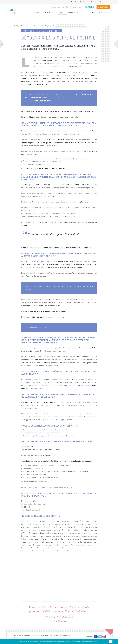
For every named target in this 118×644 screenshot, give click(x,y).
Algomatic (20, 638)
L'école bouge (91, 13)
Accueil (14, 635)
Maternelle (28, 13)
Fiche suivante (116, 44)
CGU (51, 635)
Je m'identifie (60, 621)
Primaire (38, 13)
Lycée (54, 13)
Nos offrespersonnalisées (103, 7)
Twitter (100, 637)
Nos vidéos (104, 13)
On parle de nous (65, 635)
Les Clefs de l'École (12, 10)
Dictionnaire (107, 2)
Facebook (96, 637)
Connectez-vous (77, 7)
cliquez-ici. (95, 642)
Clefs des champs (76, 13)
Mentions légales (43, 635)
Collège (47, 13)
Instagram (104, 637)
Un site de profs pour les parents (13, 2)
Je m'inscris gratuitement (60, 617)
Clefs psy (63, 13)
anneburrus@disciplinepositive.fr (34, 504)
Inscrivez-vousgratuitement (90, 7)
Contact (56, 635)
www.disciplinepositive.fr (31, 510)
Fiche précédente (2, 44)
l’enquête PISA (78, 151)
